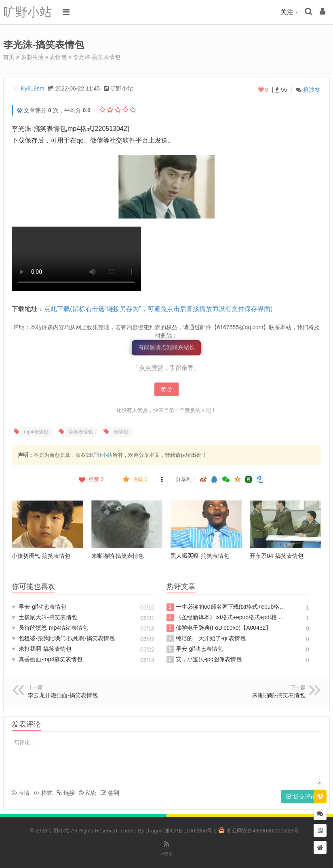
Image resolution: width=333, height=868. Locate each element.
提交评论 (301, 797)
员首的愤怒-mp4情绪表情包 (50, 628)
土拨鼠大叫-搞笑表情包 (44, 617)
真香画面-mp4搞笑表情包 (47, 659)
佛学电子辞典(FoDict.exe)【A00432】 (219, 628)
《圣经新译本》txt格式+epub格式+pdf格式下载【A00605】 (227, 618)
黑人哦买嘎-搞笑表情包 (200, 556)
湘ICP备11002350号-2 (190, 831)
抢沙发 (312, 90)
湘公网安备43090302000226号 (258, 831)
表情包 (58, 57)
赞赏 (166, 389)
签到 (110, 793)
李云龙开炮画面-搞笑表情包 (63, 695)
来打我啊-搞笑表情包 (42, 649)
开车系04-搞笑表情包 (276, 556)
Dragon (154, 831)
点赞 (90, 479)
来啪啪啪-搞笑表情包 (118, 556)
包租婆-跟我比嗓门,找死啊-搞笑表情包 (63, 638)
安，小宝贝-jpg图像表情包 (204, 660)
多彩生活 (32, 57)
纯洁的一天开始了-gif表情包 (206, 639)
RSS (167, 848)
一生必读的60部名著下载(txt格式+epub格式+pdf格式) (227, 607)
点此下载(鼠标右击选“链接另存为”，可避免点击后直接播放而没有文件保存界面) (158, 309)
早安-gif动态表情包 (39, 607)
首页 (9, 57)
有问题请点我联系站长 (166, 347)
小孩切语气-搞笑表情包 (41, 556)
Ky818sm (32, 88)
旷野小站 (27, 12)
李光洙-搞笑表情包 (97, 57)
